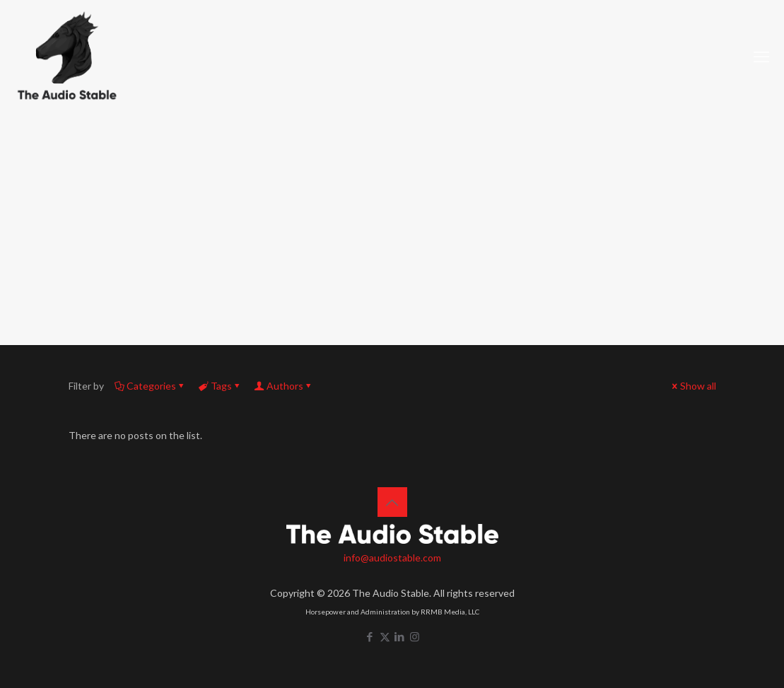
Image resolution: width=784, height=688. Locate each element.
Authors (284, 386)
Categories (150, 386)
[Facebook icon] (370, 636)
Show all (693, 386)
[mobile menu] (761, 57)
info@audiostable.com (392, 558)
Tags (220, 386)
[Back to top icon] (392, 502)
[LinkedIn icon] (400, 636)
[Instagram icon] (415, 636)
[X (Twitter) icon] (385, 636)
